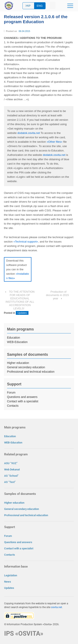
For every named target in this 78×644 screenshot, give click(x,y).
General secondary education (26, 367)
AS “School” (11, 476)
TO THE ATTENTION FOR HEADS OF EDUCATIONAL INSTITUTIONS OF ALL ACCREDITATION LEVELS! (20, 300)
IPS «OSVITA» (24, 633)
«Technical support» (26, 242)
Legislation (11, 575)
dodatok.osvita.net (29, 133)
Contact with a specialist (23, 401)
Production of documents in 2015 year (57, 295)
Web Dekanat (12, 469)
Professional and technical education (31, 372)
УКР (28, 6)
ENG (40, 6)
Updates (22, 313)
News (8, 582)
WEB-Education (17, 342)
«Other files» (54, 142)
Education (14, 338)
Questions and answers (22, 397)
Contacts (13, 406)
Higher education (18, 363)
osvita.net (56, 607)
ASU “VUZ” (11, 463)
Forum (11, 392)
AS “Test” (10, 482)
